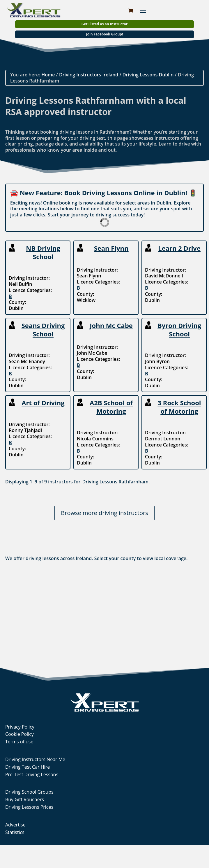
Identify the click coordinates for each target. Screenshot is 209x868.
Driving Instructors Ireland (89, 75)
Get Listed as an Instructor (105, 24)
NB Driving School (43, 252)
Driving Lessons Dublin (148, 75)
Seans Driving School (43, 330)
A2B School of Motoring (111, 407)
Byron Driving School (179, 330)
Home (48, 75)
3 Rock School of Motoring (179, 407)
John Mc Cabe (111, 325)
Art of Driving (43, 403)
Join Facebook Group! (105, 34)
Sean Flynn (111, 248)
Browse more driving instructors (104, 513)
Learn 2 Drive (179, 248)
